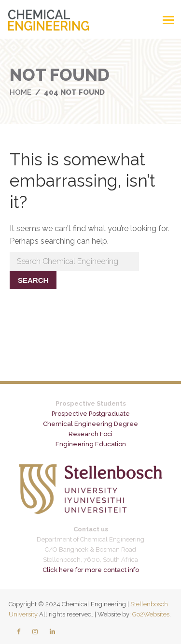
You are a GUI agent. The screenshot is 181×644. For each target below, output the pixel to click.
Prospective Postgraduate (91, 414)
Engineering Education (91, 444)
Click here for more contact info (91, 570)
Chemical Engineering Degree (90, 424)
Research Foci (90, 434)
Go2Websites (151, 614)
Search (33, 280)
